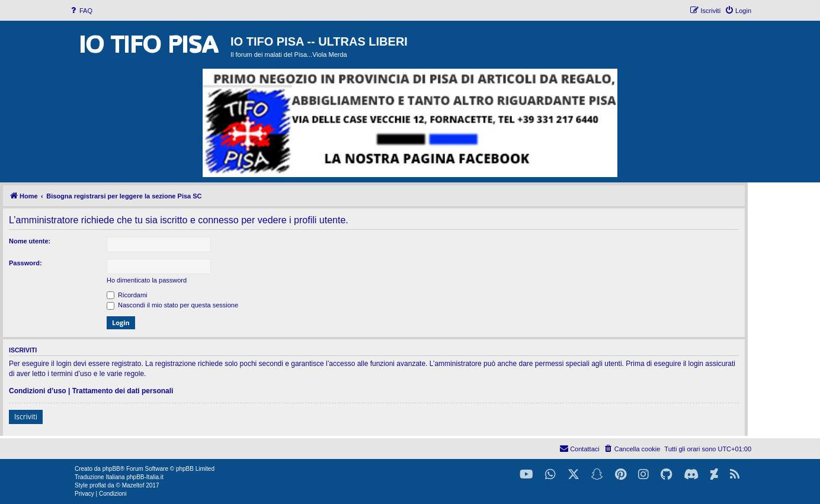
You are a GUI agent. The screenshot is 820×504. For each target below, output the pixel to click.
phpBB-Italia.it (145, 477)
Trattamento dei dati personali (123, 391)
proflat (98, 485)
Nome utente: (30, 241)
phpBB (111, 469)
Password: (25, 263)
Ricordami (127, 295)
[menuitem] (81, 11)
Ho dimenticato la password (147, 280)
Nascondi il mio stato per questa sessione (172, 305)
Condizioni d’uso (38, 391)
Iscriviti (26, 417)
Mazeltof (133, 485)
